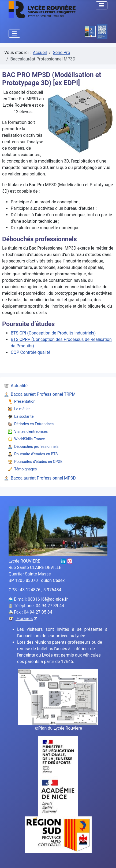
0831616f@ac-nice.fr (48, 599)
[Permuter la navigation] (102, 5)
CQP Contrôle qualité (31, 352)
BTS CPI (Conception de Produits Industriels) (53, 333)
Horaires (26, 619)
